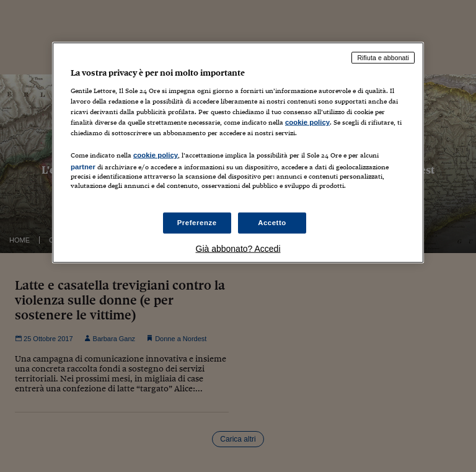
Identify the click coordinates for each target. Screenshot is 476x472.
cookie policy (307, 122)
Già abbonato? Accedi (238, 249)
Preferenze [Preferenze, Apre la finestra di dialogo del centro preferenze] (197, 223)
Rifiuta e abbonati (383, 58)
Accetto (272, 223)
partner (83, 167)
